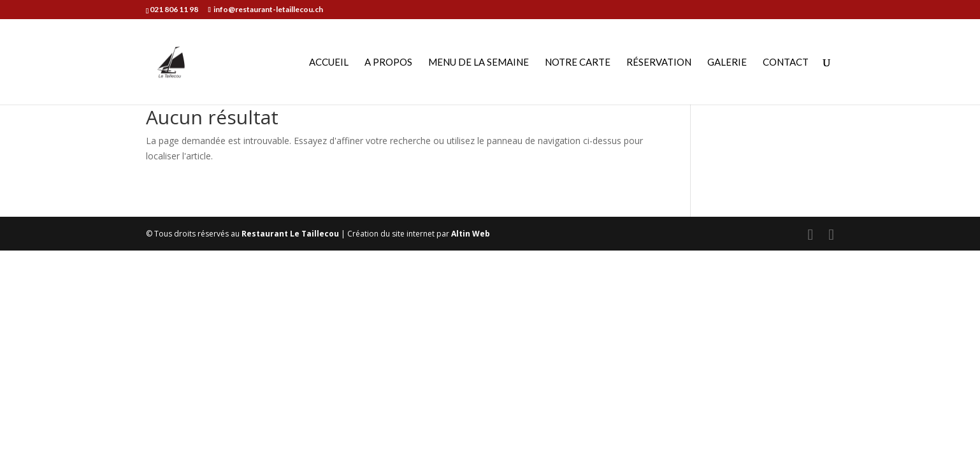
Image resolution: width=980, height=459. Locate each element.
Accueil (329, 62)
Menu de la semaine (479, 62)
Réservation (659, 62)
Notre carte (578, 62)
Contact (786, 62)
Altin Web (471, 234)
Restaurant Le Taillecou (290, 234)
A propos (388, 62)
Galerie (727, 62)
